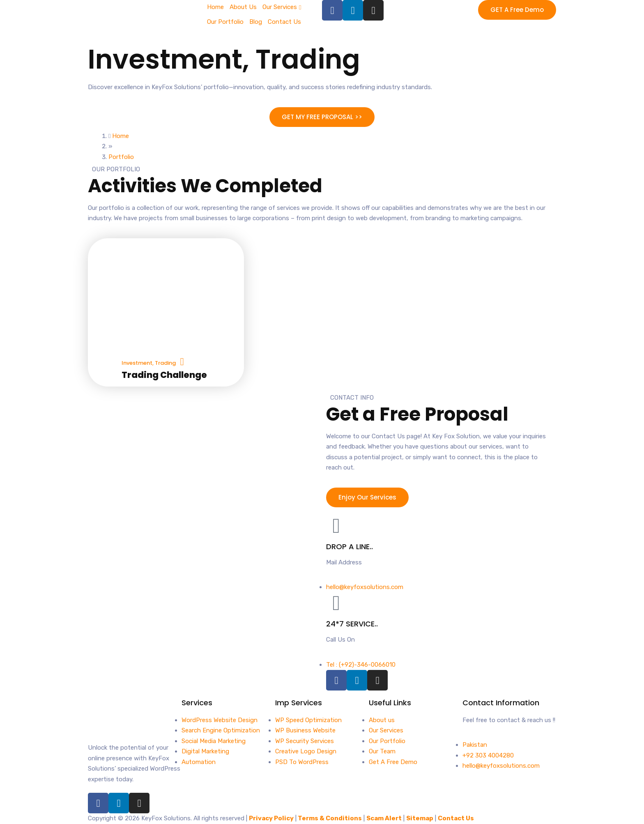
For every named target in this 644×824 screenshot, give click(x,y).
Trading (308, 59)
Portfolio (121, 157)
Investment (165, 59)
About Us (243, 7)
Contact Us (284, 22)
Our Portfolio (225, 22)
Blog (256, 22)
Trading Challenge (164, 375)
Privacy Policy (271, 818)
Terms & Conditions (330, 818)
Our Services (280, 7)
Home (215, 7)
